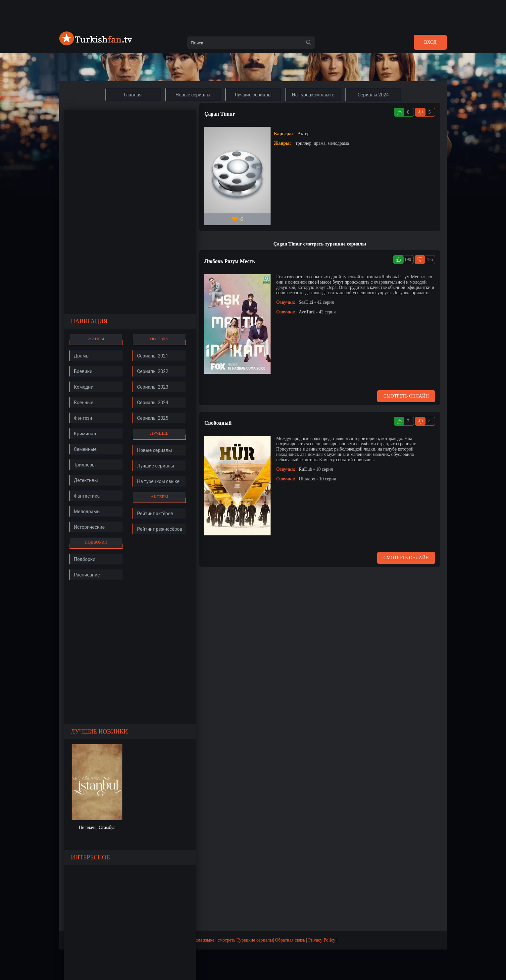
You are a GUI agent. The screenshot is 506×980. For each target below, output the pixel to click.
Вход (430, 42)
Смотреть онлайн (406, 396)
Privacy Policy (322, 940)
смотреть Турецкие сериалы (245, 940)
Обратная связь (290, 940)
